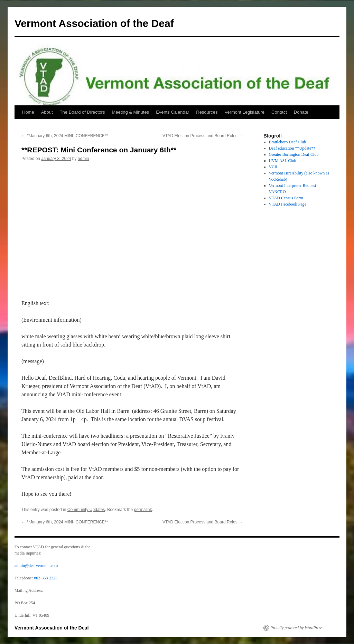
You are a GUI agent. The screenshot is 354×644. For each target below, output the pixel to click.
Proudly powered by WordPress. (297, 628)
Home (28, 112)
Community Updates (86, 510)
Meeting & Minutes (130, 112)
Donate (301, 112)
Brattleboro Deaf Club (287, 142)
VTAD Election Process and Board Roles (203, 136)
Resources (207, 112)
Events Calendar (173, 112)
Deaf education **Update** (292, 148)
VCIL (274, 167)
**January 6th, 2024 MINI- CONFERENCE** (65, 136)
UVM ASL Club (283, 161)
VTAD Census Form (286, 198)
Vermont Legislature (244, 112)
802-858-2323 (46, 578)
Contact (279, 112)
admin (83, 159)
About (47, 112)
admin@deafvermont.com (36, 566)
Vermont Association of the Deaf (94, 23)
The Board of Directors (82, 112)
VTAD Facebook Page (288, 204)
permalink (143, 510)
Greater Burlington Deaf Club (294, 154)
